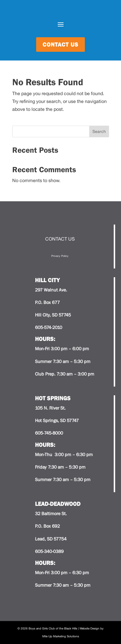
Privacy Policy (60, 256)
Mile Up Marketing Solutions (61, 636)
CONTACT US (60, 239)
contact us (60, 45)
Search (99, 131)
